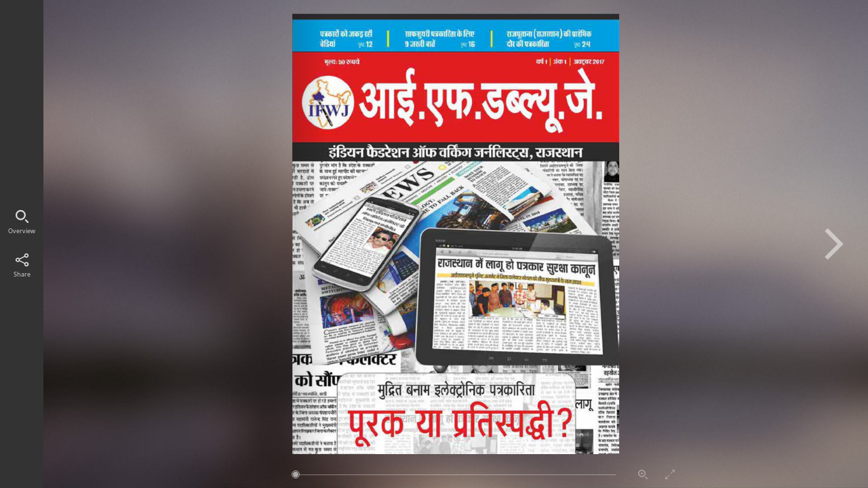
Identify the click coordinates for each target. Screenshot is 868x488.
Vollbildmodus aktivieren (670, 474)
